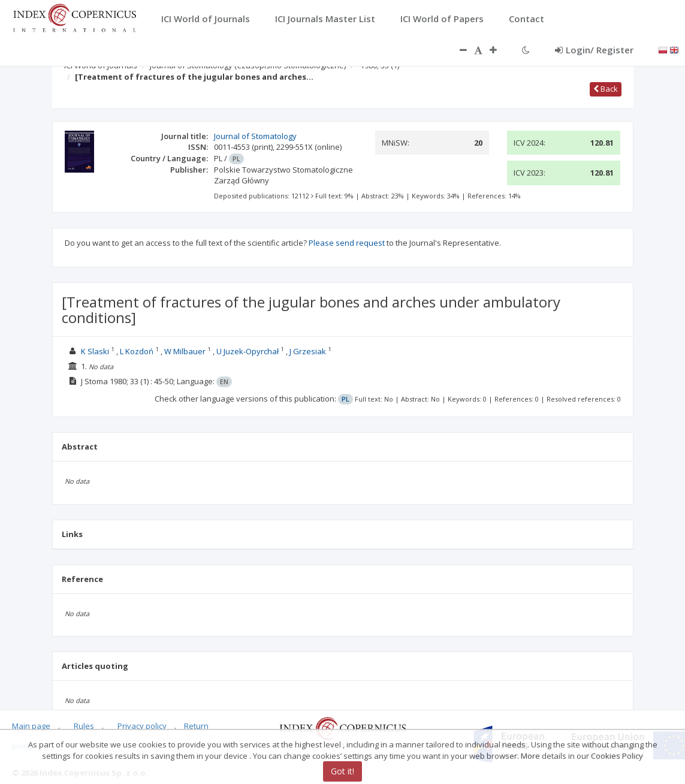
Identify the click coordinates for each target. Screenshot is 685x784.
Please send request (347, 243)
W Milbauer (185, 351)
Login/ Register (594, 50)
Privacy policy (142, 726)
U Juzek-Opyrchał (248, 351)
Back (606, 89)
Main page (31, 726)
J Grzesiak (308, 351)
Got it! (342, 771)
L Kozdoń (137, 351)
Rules (84, 726)
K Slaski (95, 351)
